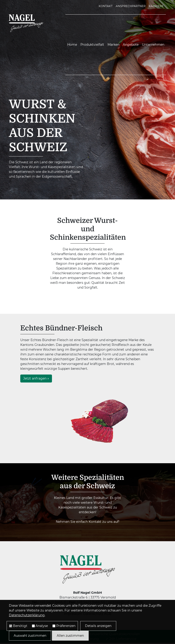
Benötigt (20, 626)
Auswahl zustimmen (30, 636)
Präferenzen (66, 626)
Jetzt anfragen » (36, 378)
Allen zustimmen (70, 636)
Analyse (42, 626)
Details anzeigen (98, 626)
